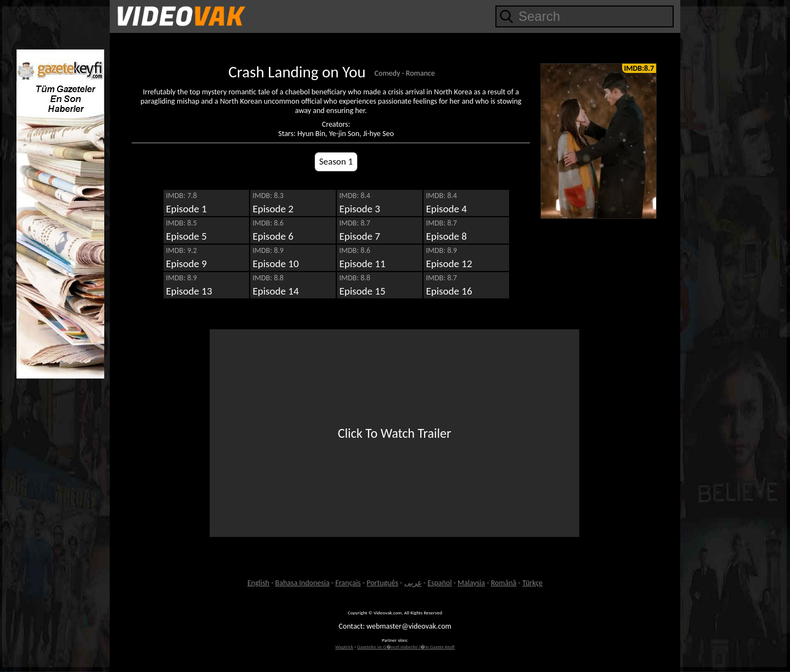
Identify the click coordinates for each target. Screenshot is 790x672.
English (258, 583)
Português (382, 583)
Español (439, 583)
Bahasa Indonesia (303, 583)
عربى (413, 583)
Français (348, 583)
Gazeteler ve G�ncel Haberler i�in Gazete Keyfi (406, 646)
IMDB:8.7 (639, 68)
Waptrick (344, 646)
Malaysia (471, 583)
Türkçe (532, 583)
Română (504, 583)
